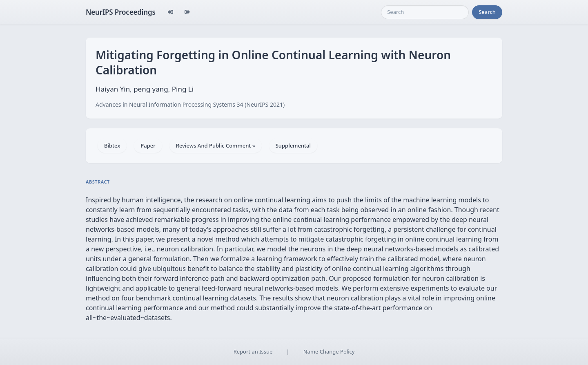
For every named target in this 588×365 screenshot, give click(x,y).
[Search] (425, 12)
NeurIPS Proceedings (121, 12)
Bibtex (112, 146)
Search (487, 12)
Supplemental (293, 146)
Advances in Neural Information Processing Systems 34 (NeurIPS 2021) (190, 104)
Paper (148, 146)
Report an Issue (253, 352)
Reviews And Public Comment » (216, 146)
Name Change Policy (329, 352)
